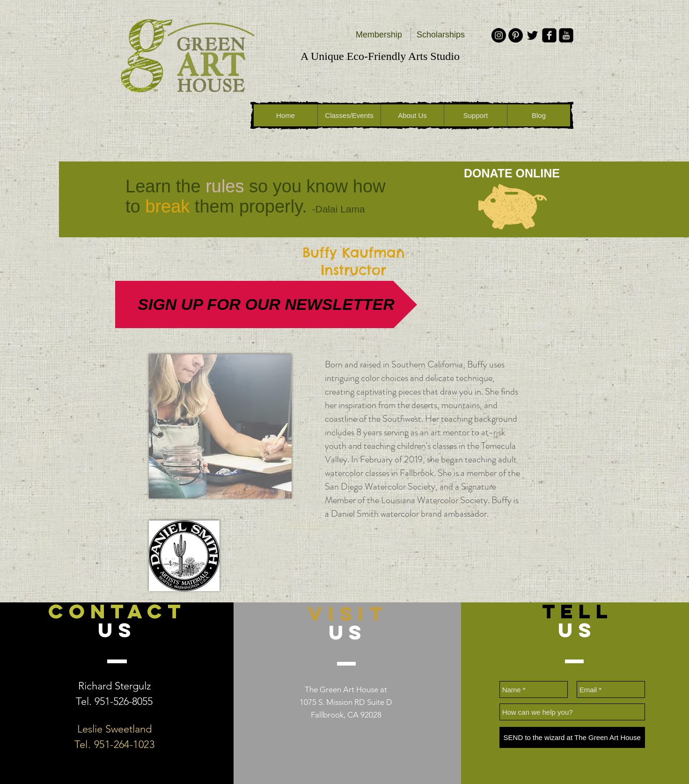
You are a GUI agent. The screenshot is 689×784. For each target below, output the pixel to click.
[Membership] (379, 35)
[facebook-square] (549, 35)
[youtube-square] (566, 35)
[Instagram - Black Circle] (499, 35)
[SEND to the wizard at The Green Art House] (572, 737)
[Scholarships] (441, 35)
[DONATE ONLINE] (512, 173)
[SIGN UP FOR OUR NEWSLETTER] (266, 304)
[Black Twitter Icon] (532, 35)
